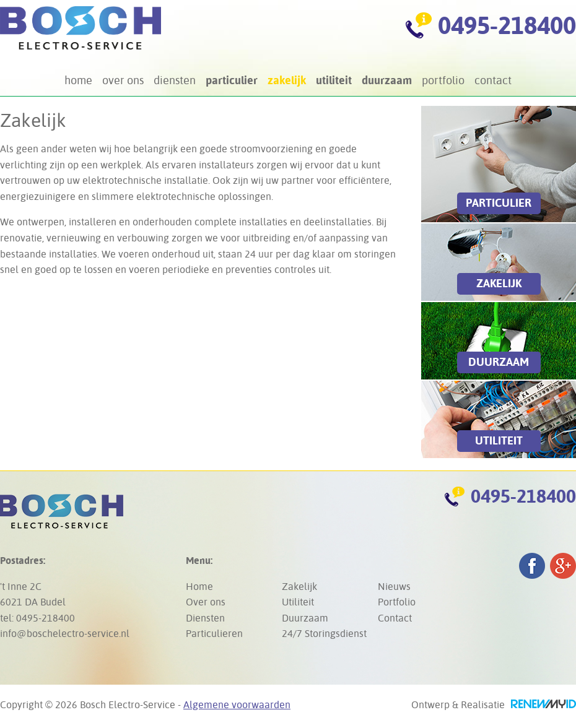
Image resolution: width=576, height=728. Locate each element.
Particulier (232, 80)
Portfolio (443, 80)
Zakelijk (287, 80)
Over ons (123, 80)
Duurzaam (387, 80)
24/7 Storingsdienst (324, 634)
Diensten (175, 80)
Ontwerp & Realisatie (494, 705)
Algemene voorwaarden (237, 705)
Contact (493, 80)
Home (78, 80)
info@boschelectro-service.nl (65, 634)
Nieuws (394, 587)
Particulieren (214, 634)
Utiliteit (334, 80)
